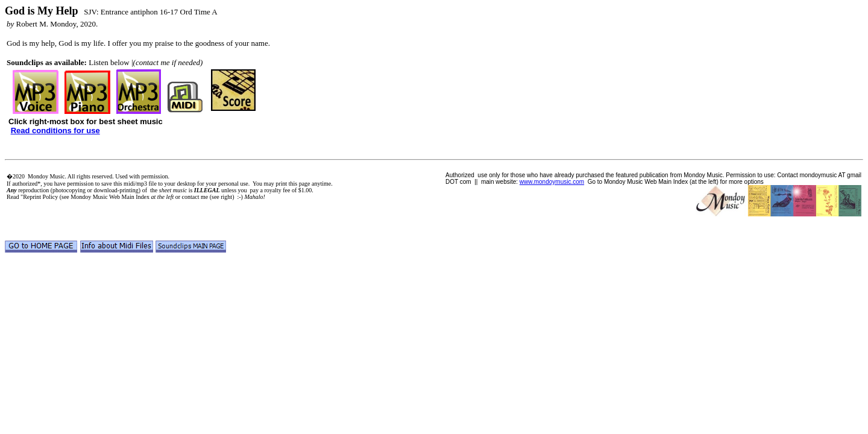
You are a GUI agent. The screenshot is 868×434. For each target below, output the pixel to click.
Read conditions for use (55, 131)
